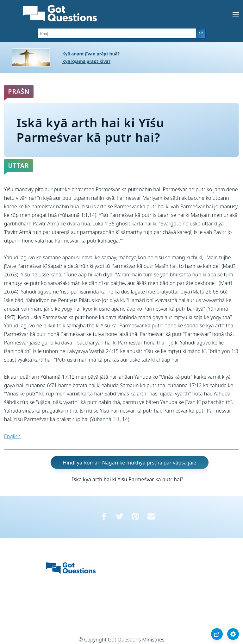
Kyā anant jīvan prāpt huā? (91, 54)
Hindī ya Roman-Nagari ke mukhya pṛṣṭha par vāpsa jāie (130, 462)
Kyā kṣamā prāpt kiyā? (86, 61)
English (12, 436)
